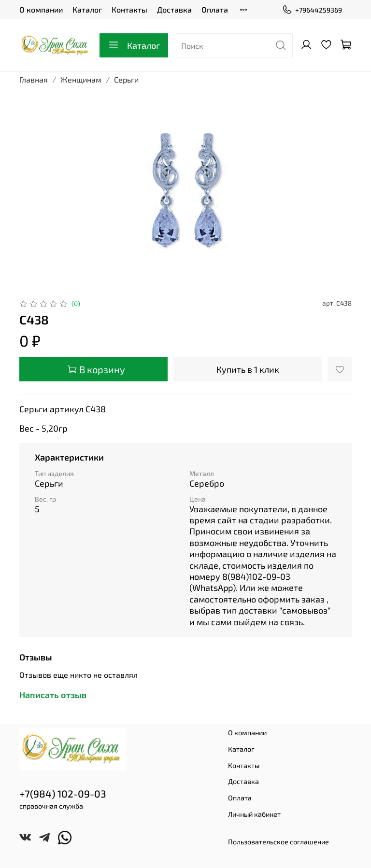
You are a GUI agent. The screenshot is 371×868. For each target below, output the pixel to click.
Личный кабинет (254, 814)
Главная (34, 79)
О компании (41, 9)
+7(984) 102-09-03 (63, 793)
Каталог (87, 9)
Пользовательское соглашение (278, 842)
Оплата (215, 9)
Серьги (126, 79)
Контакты (129, 9)
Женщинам (81, 79)
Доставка (174, 9)
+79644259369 (312, 10)
